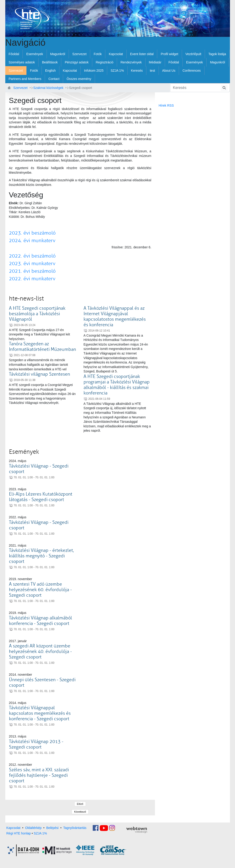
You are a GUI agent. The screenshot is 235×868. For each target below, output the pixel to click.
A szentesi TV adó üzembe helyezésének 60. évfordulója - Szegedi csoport (40, 590)
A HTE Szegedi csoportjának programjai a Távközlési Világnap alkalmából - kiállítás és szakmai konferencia (117, 385)
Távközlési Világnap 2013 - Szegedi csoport (36, 744)
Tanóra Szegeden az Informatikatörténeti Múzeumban (42, 347)
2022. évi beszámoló (32, 256)
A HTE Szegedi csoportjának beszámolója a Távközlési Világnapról (37, 314)
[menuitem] (14, 54)
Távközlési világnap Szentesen (39, 374)
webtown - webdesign (137, 830)
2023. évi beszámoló (32, 233)
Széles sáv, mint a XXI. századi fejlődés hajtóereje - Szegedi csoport (39, 775)
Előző (80, 804)
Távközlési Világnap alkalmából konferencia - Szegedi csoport (41, 621)
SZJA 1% (40, 833)
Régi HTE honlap (19, 833)
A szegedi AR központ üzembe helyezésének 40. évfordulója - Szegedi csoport (40, 651)
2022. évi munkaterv (32, 279)
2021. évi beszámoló (32, 271)
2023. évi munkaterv (32, 264)
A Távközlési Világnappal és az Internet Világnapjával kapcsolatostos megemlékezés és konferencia (115, 316)
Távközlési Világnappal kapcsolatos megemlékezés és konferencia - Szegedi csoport (40, 713)
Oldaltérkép (33, 828)
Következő (80, 812)
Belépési (53, 828)
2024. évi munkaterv (32, 241)
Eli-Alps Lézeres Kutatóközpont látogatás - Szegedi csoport (41, 497)
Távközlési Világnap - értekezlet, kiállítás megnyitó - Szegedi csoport (41, 556)
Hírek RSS (166, 105)
